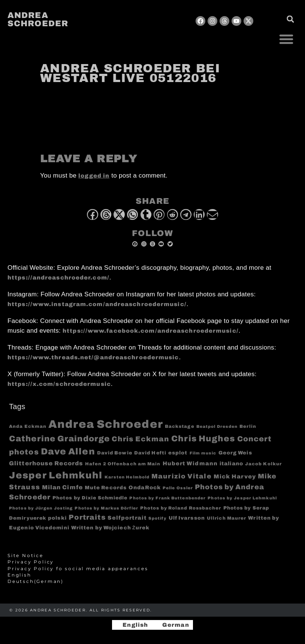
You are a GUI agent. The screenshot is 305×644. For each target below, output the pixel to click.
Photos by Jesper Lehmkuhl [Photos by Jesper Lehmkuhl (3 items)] (242, 498)
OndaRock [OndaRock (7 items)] (145, 488)
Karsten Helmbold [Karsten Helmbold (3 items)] (127, 477)
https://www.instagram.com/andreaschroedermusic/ (97, 304)
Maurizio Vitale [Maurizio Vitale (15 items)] (182, 476)
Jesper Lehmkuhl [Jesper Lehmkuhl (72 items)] (56, 475)
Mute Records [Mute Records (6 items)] (106, 488)
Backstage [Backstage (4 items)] (180, 426)
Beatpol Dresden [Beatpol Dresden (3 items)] (217, 427)
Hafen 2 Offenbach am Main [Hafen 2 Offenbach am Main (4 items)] (123, 464)
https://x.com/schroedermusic (59, 384)
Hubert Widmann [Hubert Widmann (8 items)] (190, 463)
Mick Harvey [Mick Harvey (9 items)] (235, 477)
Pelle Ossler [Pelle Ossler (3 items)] (178, 488)
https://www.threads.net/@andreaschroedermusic (93, 357)
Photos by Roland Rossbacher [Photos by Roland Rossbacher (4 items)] (181, 508)
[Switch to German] (172, 625)
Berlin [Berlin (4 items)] (248, 426)
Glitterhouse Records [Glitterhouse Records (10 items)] (46, 463)
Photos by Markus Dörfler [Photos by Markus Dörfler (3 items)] (106, 508)
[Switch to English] (132, 625)
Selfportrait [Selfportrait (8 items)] (127, 518)
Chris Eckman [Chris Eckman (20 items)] (141, 439)
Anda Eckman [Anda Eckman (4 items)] (28, 426)
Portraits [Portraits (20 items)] (87, 517)
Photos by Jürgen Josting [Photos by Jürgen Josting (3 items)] (41, 508)
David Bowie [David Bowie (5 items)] (115, 453)
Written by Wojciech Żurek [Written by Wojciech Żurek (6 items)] (111, 528)
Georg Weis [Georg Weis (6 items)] (235, 453)
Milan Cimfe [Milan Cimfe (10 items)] (62, 487)
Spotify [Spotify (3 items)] (158, 518)
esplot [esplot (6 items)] (178, 453)
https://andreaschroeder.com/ (58, 278)
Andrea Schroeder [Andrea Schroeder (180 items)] (106, 424)
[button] (286, 39)
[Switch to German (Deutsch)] (152, 581)
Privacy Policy (31, 562)
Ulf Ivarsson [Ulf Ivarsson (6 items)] (187, 518)
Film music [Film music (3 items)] (203, 453)
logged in (94, 176)
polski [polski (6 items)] (57, 518)
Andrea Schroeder (38, 19)
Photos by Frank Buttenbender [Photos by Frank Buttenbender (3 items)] (167, 498)
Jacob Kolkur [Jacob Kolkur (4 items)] (263, 464)
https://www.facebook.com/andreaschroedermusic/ (151, 331)
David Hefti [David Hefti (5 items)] (150, 453)
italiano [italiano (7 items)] (231, 464)
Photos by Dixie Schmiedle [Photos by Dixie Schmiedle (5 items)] (90, 498)
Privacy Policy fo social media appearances (78, 569)
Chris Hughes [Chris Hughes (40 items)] (203, 439)
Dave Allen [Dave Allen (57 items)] (68, 451)
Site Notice (25, 556)
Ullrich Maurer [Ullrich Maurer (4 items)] (227, 518)
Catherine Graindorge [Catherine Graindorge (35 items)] (59, 439)
